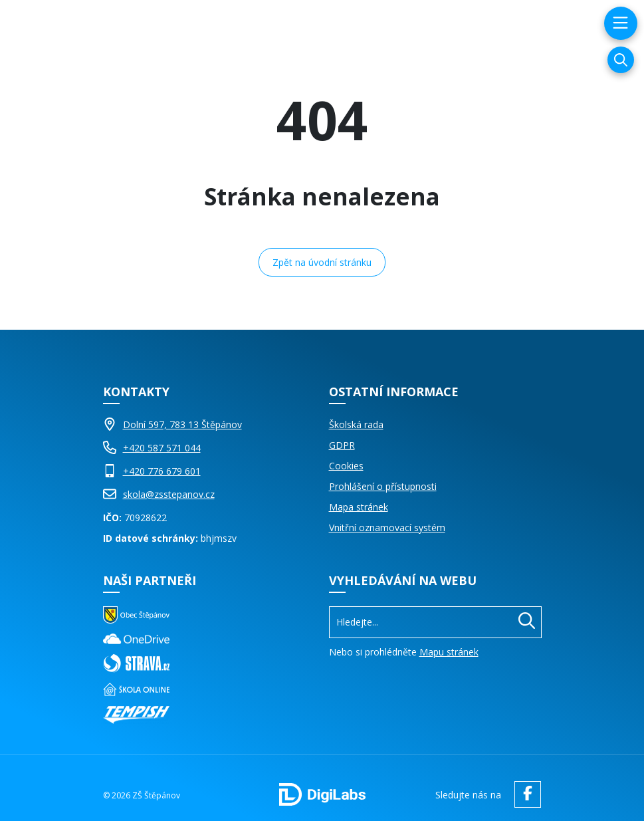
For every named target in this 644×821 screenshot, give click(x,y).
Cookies (346, 466)
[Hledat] (527, 622)
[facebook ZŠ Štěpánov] (524, 794)
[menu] (619, 23)
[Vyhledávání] (621, 60)
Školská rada (356, 424)
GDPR (342, 445)
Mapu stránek (449, 652)
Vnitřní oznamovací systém (387, 528)
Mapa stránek (359, 507)
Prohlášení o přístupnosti (383, 486)
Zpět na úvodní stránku (322, 262)
